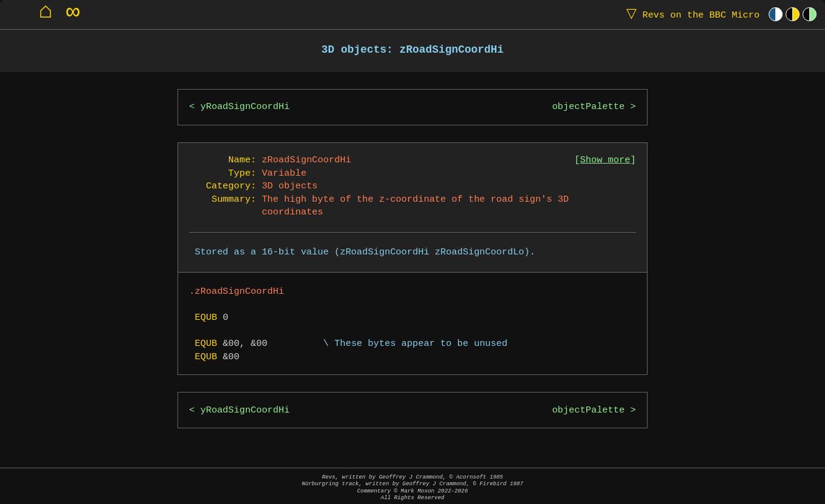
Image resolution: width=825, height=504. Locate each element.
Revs (690, 14)
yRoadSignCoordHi (245, 107)
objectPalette (588, 107)
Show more (605, 160)
